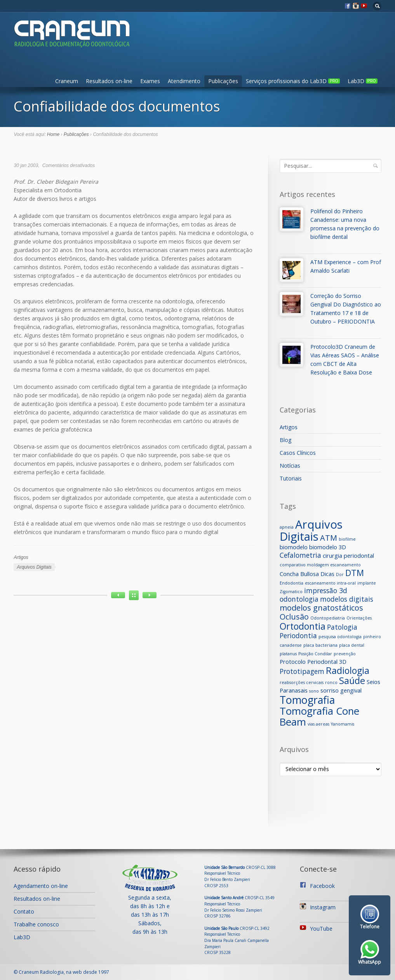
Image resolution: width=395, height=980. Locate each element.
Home (53, 134)
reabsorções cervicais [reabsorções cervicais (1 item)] (302, 682)
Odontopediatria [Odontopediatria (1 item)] (328, 618)
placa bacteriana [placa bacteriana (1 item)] (320, 645)
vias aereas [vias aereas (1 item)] (318, 724)
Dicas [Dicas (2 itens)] (327, 574)
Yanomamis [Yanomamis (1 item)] (343, 724)
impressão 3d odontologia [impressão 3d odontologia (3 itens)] (313, 595)
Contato (24, 911)
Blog (285, 440)
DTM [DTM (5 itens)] (355, 573)
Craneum (67, 81)
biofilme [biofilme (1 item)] (347, 539)
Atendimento (184, 81)
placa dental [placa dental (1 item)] (352, 645)
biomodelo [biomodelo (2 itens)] (294, 547)
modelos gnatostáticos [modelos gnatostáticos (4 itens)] (321, 608)
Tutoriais (291, 478)
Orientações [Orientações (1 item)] (359, 618)
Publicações (223, 81)
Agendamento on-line (41, 886)
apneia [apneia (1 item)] (287, 527)
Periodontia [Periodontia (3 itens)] (298, 635)
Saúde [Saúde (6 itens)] (352, 681)
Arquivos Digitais (34, 567)
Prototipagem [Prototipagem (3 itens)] (302, 671)
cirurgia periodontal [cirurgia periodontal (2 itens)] (348, 555)
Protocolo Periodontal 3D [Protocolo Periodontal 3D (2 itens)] (313, 661)
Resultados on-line (109, 81)
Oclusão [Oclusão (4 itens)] (294, 617)
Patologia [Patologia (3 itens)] (342, 627)
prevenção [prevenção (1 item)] (345, 654)
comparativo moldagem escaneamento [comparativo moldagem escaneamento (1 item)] (320, 565)
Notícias (290, 466)
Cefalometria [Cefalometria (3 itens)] (300, 555)
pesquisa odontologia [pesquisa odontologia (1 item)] (340, 637)
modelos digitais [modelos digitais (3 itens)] (347, 599)
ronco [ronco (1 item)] (331, 682)
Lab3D (363, 81)
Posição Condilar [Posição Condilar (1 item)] (315, 654)
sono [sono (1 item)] (314, 691)
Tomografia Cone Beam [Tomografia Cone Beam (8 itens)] (319, 716)
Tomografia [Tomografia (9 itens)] (307, 700)
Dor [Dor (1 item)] (340, 574)
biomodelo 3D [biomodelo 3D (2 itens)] (328, 547)
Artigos (21, 557)
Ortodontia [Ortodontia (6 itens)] (303, 626)
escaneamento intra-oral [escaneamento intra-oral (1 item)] (330, 583)
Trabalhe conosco (36, 924)
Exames (150, 81)
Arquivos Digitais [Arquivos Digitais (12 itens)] (311, 530)
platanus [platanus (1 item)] (288, 654)
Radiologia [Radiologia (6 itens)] (348, 670)
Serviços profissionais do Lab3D (293, 81)
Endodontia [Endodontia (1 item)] (291, 583)
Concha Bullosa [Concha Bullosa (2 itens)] (299, 574)
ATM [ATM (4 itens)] (329, 538)
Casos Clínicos (298, 453)
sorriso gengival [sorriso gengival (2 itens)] (341, 690)
